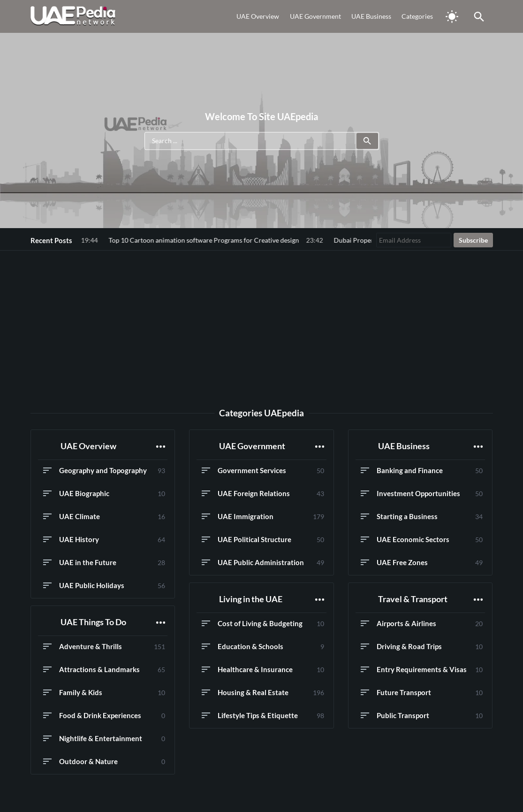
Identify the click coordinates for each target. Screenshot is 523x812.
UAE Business (371, 16)
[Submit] (367, 141)
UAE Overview (258, 16)
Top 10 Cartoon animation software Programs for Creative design (150, 240)
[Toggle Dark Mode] (452, 16)
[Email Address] (414, 240)
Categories (417, 16)
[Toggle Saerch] (479, 16)
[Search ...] (262, 141)
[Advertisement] (262, 324)
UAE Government (315, 16)
